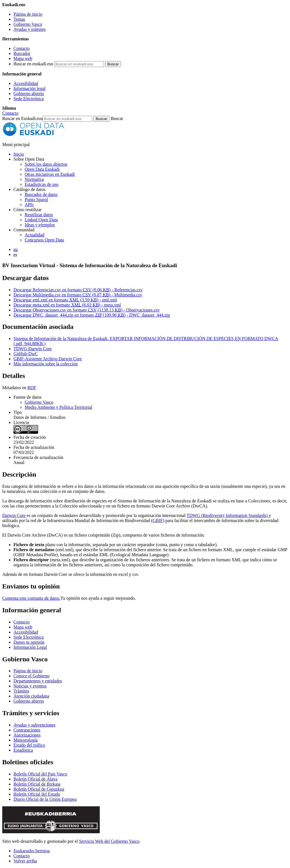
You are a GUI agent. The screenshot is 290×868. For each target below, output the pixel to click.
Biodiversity (214, 515)
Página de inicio (28, 14)
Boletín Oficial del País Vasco (40, 774)
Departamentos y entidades (38, 681)
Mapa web (23, 58)
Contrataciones (27, 730)
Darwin (10, 515)
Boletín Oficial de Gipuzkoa (39, 789)
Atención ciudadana (31, 696)
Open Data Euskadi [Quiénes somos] (42, 169)
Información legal (29, 88)
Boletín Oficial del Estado (37, 794)
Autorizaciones (27, 735)
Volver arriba (25, 861)
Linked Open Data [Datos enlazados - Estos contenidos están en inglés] (41, 220)
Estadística (23, 750)
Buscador (22, 53)
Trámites (21, 691)
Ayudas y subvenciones (34, 725)
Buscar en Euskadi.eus (22, 118)
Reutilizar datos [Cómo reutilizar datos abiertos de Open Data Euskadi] (39, 215)
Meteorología (25, 740)
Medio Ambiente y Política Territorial (58, 407)
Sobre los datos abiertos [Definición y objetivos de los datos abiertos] (46, 164)
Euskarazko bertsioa (32, 851)
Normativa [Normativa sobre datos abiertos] (34, 179)
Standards (257, 515)
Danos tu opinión (29, 642)
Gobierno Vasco (28, 24)
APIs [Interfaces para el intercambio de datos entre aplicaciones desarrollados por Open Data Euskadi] (29, 205)
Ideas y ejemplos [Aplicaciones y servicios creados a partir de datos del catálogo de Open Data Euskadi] (40, 225)
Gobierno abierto (29, 94)
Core (21, 515)
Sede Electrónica (29, 99)
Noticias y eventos (30, 686)
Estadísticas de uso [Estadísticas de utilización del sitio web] (42, 184)
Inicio (19, 154)
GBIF (158, 520)
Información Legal (30, 647)
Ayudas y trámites (30, 29)
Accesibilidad (26, 83)
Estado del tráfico (29, 745)
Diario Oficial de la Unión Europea (45, 799)
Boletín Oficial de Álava (35, 779)
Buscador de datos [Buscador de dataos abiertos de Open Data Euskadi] (41, 194)
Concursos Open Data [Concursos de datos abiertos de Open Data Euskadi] (44, 240)
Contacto (22, 48)
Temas (19, 19)
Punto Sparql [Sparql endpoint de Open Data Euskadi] (36, 199)
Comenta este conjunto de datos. (31, 598)
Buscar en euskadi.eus (33, 64)
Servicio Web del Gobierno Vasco (109, 841)
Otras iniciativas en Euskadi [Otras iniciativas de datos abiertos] (50, 174)
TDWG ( (195, 515)
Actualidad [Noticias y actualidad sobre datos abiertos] (34, 235)
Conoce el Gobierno (32, 676)
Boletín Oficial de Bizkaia (37, 784)
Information (236, 515)
